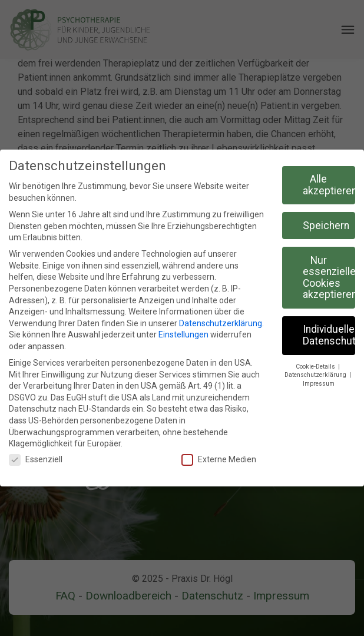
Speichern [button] (326, 226)
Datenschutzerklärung (221, 323)
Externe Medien (219, 460)
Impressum (319, 384)
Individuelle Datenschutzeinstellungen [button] (329, 335)
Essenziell (36, 460)
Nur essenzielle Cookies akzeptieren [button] (329, 278)
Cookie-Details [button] (316, 367)
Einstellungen (183, 334)
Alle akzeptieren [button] (329, 185)
